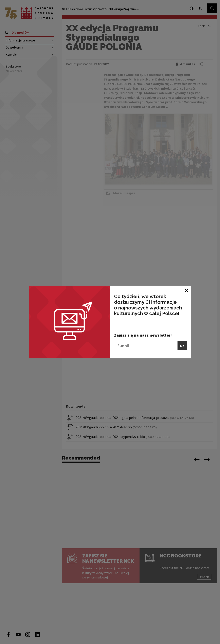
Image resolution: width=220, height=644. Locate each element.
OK (182, 346)
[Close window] (187, 290)
